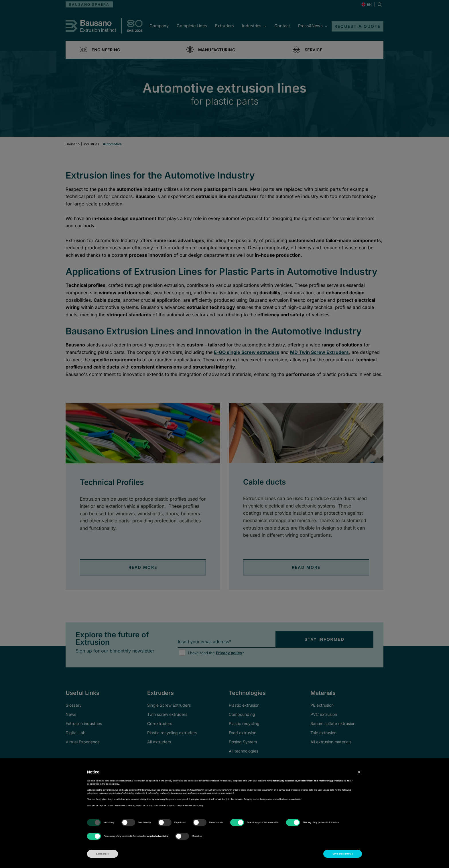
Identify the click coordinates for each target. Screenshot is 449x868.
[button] (359, 772)
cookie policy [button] (112, 784)
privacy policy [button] (172, 781)
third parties (144, 790)
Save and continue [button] (343, 854)
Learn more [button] (103, 854)
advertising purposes (98, 793)
